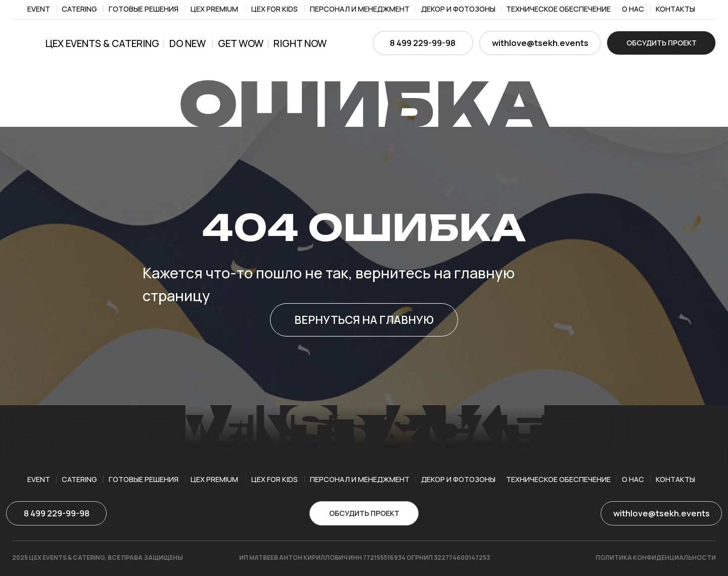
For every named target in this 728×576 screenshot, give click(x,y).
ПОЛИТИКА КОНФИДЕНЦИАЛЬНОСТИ (656, 558)
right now (300, 43)
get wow (241, 43)
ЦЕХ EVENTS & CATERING (102, 43)
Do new (188, 43)
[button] (661, 43)
